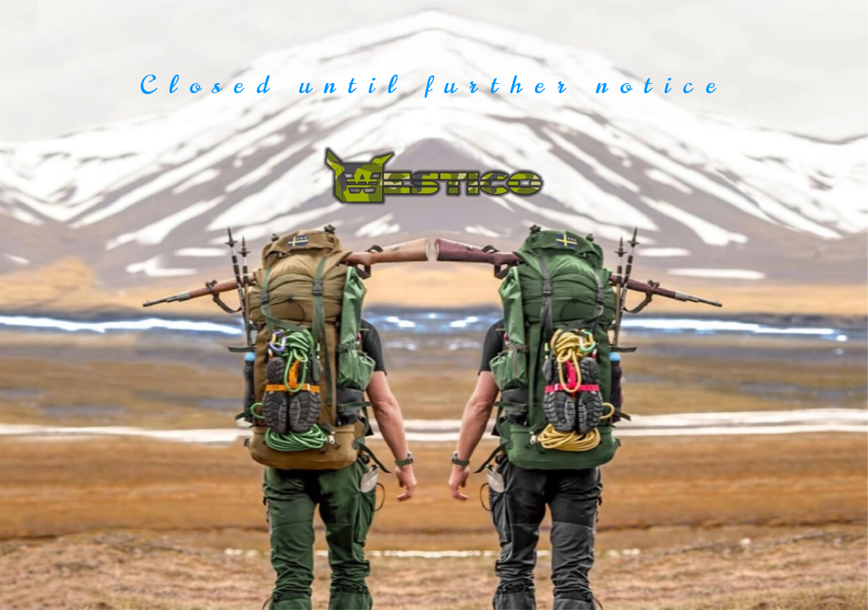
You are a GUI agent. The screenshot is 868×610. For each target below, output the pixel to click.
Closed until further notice (434, 85)
